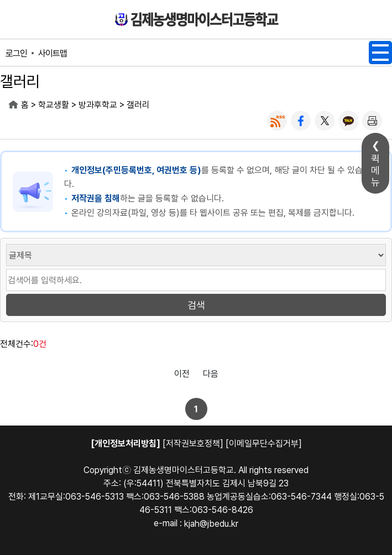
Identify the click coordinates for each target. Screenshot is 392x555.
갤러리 (138, 105)
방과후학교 (98, 105)
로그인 (16, 53)
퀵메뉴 (375, 170)
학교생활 (54, 105)
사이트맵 (53, 53)
